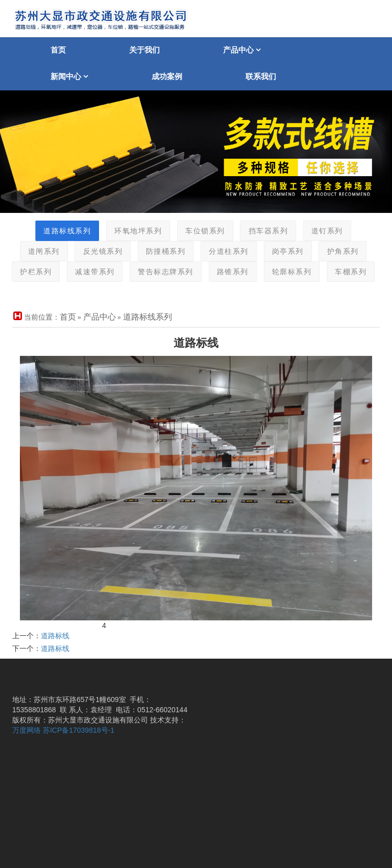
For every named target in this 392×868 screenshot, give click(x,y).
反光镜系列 (92, 251)
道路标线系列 (56, 231)
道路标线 (55, 636)
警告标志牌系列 (155, 272)
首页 (58, 50)
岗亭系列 (277, 251)
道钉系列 (316, 231)
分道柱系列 (217, 251)
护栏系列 (24, 272)
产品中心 (242, 50)
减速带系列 (84, 272)
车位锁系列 (194, 231)
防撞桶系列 (155, 251)
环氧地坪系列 (127, 231)
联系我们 (261, 76)
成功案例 (167, 76)
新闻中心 (69, 76)
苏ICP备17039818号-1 (79, 730)
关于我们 (144, 50)
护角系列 (332, 251)
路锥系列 (222, 272)
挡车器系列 (257, 231)
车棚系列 (339, 272)
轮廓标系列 (280, 272)
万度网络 (27, 730)
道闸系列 (33, 251)
